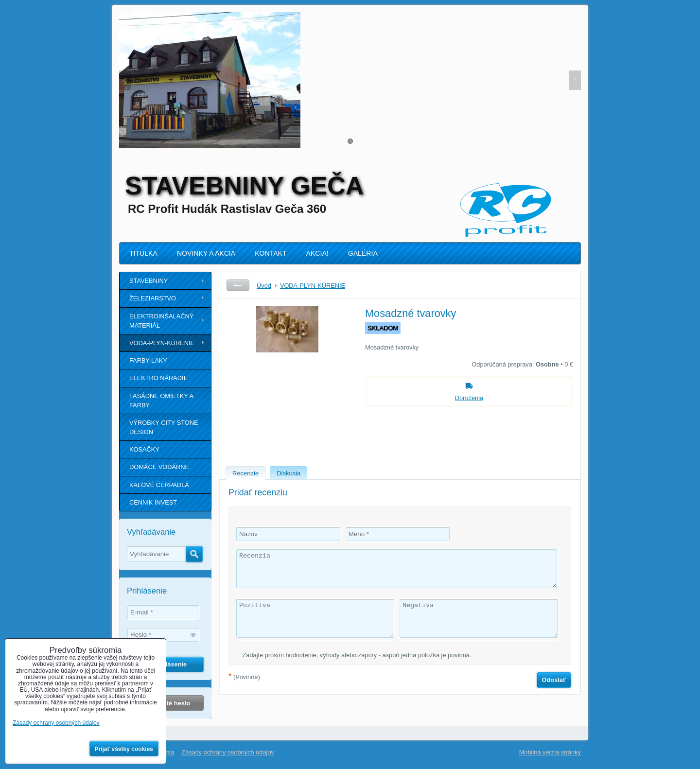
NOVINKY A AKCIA (206, 253)
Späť (238, 285)
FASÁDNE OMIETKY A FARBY (161, 401)
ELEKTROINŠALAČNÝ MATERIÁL (161, 321)
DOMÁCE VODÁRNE (159, 467)
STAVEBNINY (149, 281)
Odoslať (554, 680)
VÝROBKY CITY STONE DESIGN (164, 427)
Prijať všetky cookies (124, 749)
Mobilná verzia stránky (550, 752)
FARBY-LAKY (148, 360)
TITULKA (143, 253)
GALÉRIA (363, 253)
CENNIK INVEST (153, 502)
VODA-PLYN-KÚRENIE (162, 343)
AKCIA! (317, 253)
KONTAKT (271, 253)
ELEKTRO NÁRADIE (158, 378)
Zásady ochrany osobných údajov (228, 752)
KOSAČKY (144, 449)
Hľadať (194, 554)
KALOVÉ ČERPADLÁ (159, 485)
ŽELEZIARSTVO (153, 298)
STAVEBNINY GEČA (244, 186)
